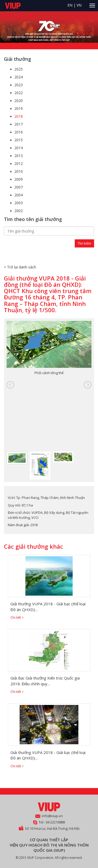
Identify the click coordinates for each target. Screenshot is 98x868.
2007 (19, 187)
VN (79, 5)
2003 (19, 203)
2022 (19, 93)
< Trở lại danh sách (20, 267)
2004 (19, 195)
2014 (19, 148)
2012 (19, 163)
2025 (19, 69)
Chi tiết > (17, 617)
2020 (19, 101)
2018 (19, 116)
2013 (19, 156)
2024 (19, 77)
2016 (19, 132)
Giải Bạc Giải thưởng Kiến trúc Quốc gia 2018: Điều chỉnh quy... (45, 681)
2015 (19, 140)
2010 (19, 171)
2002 (19, 211)
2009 (19, 179)
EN (70, 5)
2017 (19, 124)
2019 (19, 108)
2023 (19, 85)
